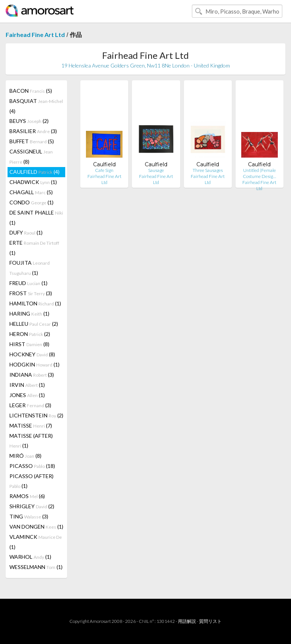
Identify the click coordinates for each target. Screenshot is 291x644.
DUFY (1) (26, 232)
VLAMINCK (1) (36, 542)
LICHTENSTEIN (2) (36, 415)
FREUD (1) (28, 283)
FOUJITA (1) (30, 268)
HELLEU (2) (34, 324)
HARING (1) (29, 314)
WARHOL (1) (30, 557)
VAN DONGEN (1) (36, 527)
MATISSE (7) (31, 425)
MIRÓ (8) (25, 456)
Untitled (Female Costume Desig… (259, 173)
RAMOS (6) (27, 496)
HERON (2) (30, 334)
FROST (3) (31, 293)
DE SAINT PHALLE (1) (36, 218)
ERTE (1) (34, 248)
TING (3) (29, 516)
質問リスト (210, 621)
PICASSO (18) (32, 466)
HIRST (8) (29, 344)
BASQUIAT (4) (36, 106)
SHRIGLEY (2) (32, 506)
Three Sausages (208, 170)
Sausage (156, 170)
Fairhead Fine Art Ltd (35, 34)
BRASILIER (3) (33, 131)
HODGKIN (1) (34, 364)
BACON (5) (31, 91)
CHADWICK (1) (33, 182)
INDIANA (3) (32, 375)
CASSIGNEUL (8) (31, 156)
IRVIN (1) (27, 385)
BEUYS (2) (29, 121)
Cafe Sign (104, 170)
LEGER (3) (30, 405)
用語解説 (187, 621)
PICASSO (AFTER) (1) (31, 481)
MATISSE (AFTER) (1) (31, 441)
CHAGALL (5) (31, 192)
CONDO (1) (31, 202)
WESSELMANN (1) (36, 567)
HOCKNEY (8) (32, 354)
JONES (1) (27, 395)
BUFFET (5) (32, 141)
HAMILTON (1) (35, 303)
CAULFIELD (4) (34, 172)
